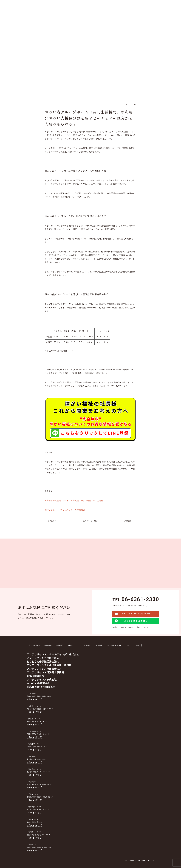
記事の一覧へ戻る (91, 521)
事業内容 (48, 645)
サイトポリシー (135, 645)
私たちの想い (35, 645)
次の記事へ (130, 521)
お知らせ (88, 645)
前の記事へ (51, 521)
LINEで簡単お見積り (131, 621)
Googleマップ (34, 699)
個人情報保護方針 (116, 645)
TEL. (136, 599)
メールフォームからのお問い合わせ (132, 613)
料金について (75, 645)
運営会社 (101, 645)
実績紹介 (61, 645)
